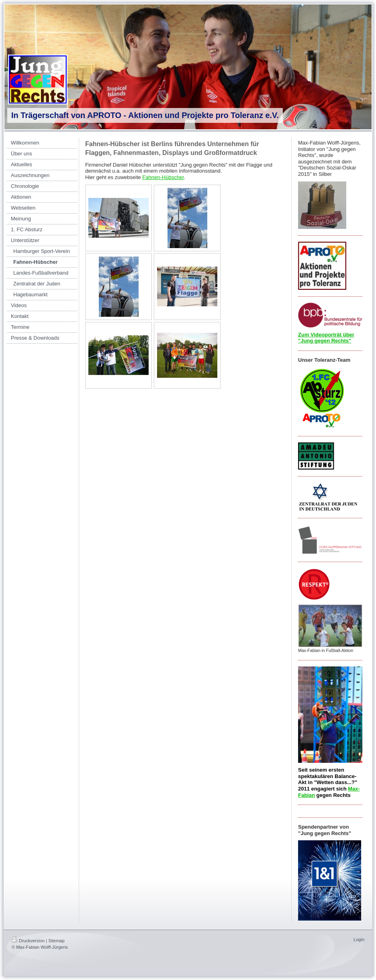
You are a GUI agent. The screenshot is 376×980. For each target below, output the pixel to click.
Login (359, 939)
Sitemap (56, 941)
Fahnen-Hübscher (163, 177)
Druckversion (28, 941)
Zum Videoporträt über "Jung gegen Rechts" (326, 338)
